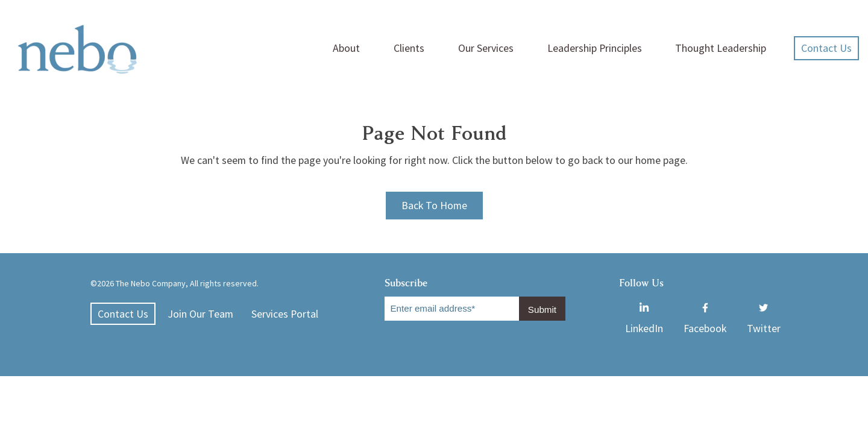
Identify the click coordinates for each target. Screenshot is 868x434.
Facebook (705, 306)
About (346, 48)
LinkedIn (644, 306)
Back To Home (434, 205)
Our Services (486, 48)
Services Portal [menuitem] (285, 314)
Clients (409, 48)
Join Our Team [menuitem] (200, 314)
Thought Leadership (721, 48)
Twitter (764, 306)
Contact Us (826, 48)
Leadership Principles (595, 48)
